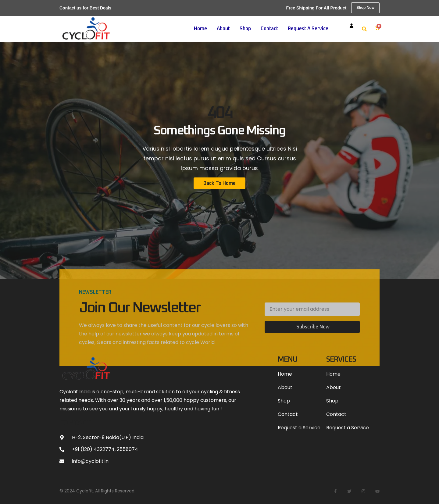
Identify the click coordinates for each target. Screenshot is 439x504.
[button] (364, 29)
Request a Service (308, 29)
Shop (245, 29)
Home (200, 29)
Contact (269, 29)
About (223, 29)
